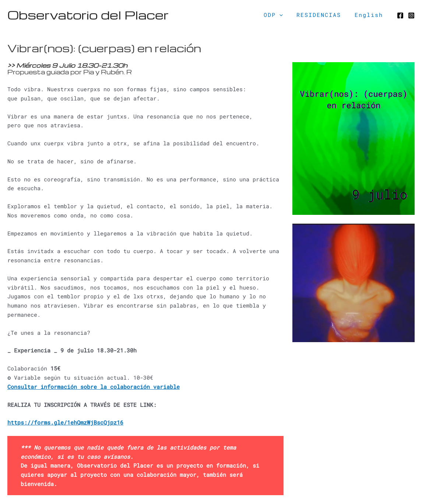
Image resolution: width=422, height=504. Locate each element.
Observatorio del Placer (88, 15)
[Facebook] (400, 15)
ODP (279, 15)
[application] (286, 15)
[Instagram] (411, 15)
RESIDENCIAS (322, 15)
